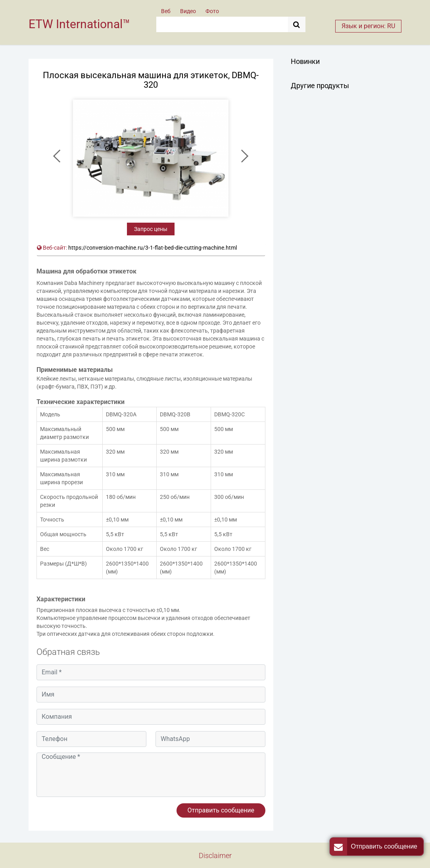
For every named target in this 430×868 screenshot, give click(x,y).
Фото (212, 11)
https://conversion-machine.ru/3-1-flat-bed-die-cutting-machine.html (153, 248)
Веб (166, 11)
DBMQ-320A (121, 414)
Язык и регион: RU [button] (368, 26)
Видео (188, 11)
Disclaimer (215, 855)
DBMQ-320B (175, 414)
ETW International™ (79, 24)
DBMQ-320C (229, 414)
